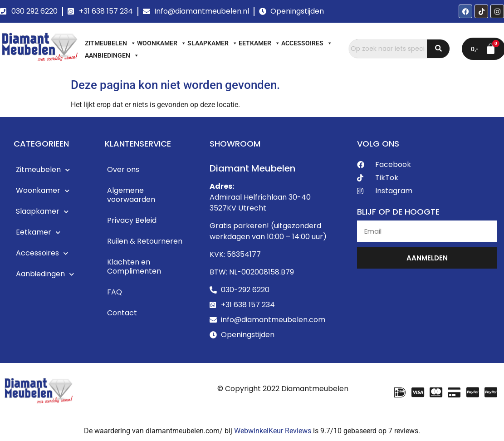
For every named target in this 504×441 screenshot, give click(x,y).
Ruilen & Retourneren (145, 241)
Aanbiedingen (112, 55)
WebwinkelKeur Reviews (273, 431)
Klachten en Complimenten (134, 267)
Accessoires (307, 43)
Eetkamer (259, 43)
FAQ (115, 292)
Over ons (123, 169)
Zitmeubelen (110, 43)
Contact (122, 313)
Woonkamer (162, 43)
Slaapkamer (213, 43)
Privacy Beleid (132, 220)
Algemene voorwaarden (131, 195)
